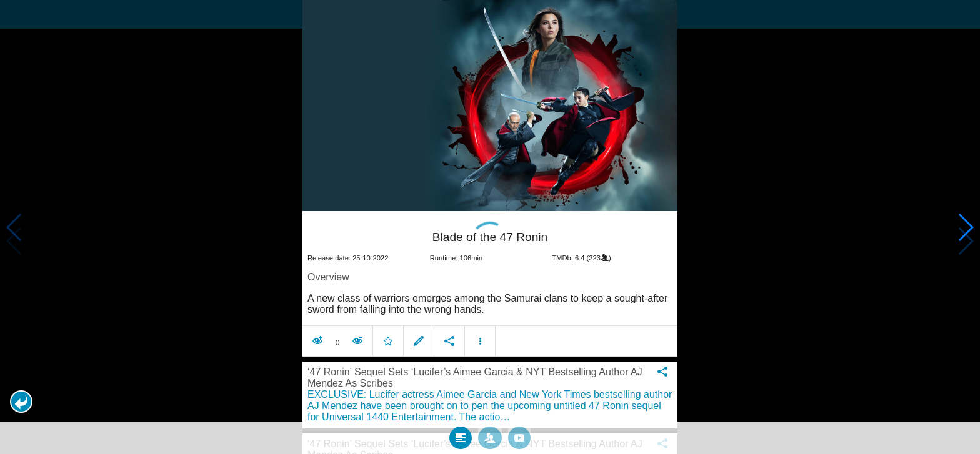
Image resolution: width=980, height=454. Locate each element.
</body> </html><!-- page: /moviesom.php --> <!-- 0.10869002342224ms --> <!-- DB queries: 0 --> (490, 227)
